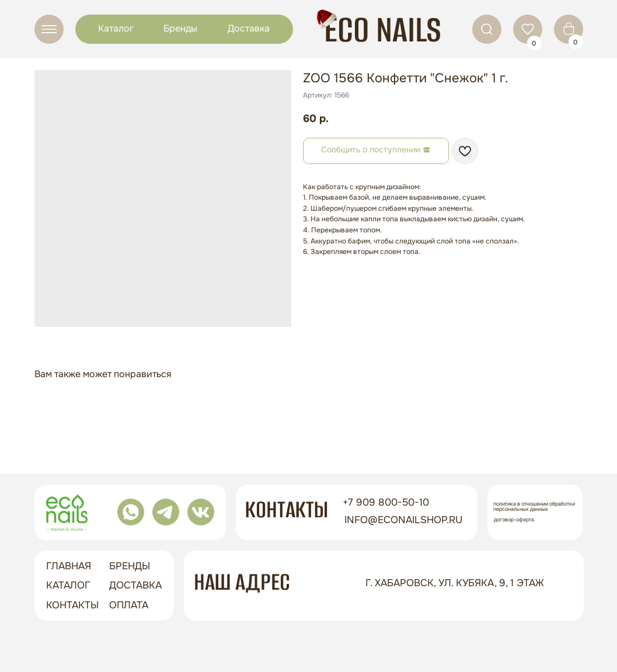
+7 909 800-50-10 (386, 502)
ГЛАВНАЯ (69, 566)
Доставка (249, 28)
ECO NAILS (383, 29)
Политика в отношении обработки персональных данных (534, 506)
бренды (130, 566)
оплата (129, 605)
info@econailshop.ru (403, 520)
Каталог (116, 28)
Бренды (180, 28)
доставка (135, 585)
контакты (72, 605)
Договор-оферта (514, 520)
